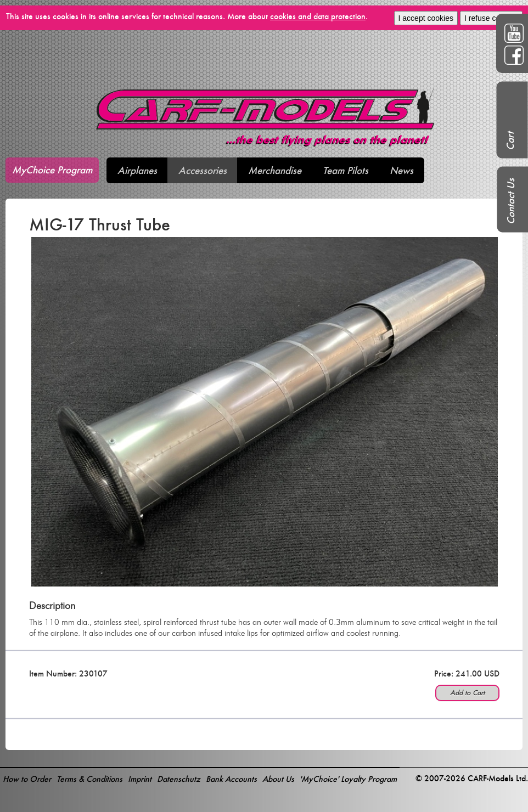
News (401, 170)
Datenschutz (179, 779)
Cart (510, 141)
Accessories (203, 170)
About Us (278, 779)
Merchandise (275, 170)
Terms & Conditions (89, 779)
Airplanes (137, 170)
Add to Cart (467, 693)
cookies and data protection (318, 16)
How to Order (27, 779)
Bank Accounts (231, 779)
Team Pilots (346, 170)
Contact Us (511, 201)
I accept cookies (426, 18)
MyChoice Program (52, 170)
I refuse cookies (491, 18)
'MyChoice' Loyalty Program (348, 779)
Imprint (140, 779)
